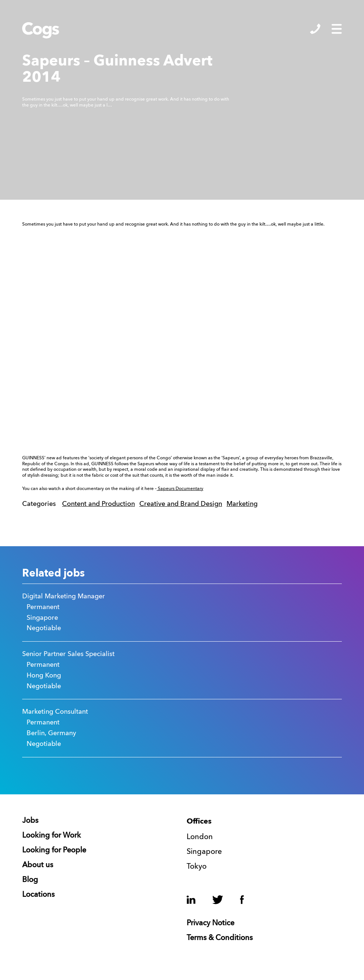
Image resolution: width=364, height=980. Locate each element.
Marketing (242, 504)
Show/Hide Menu (337, 29)
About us (38, 865)
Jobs (30, 821)
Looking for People (54, 851)
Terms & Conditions (220, 938)
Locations (38, 895)
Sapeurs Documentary (180, 489)
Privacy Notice (210, 923)
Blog (30, 880)
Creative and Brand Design (181, 504)
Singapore (204, 852)
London (200, 837)
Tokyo (197, 867)
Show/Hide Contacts (315, 29)
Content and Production (98, 504)
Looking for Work (52, 836)
